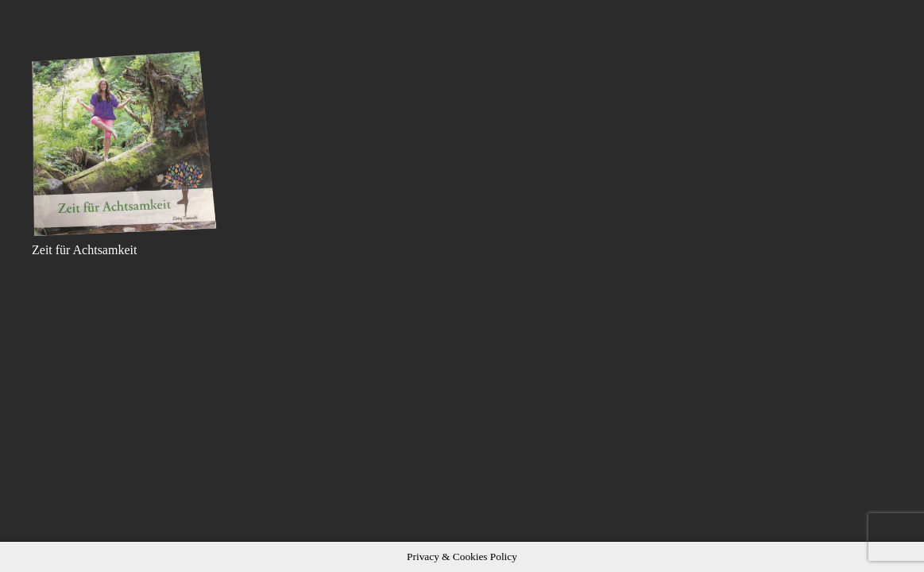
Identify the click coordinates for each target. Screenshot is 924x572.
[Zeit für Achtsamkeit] (125, 143)
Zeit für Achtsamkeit (84, 250)
